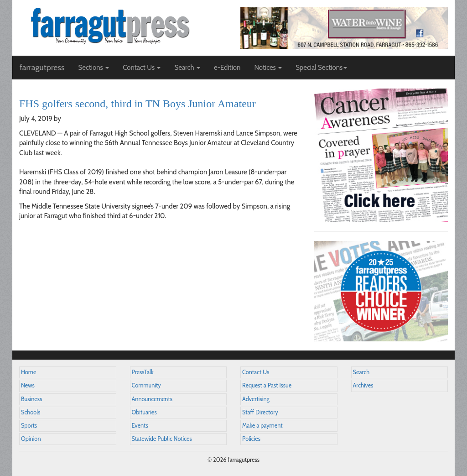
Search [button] (187, 68)
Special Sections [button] (321, 68)
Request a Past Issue (267, 385)
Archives (363, 385)
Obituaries (144, 412)
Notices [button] (268, 68)
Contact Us (256, 372)
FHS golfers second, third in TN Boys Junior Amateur (138, 104)
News (28, 385)
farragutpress (42, 68)
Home (29, 372)
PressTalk (143, 372)
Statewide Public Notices (162, 439)
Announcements (152, 399)
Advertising (256, 399)
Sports (29, 426)
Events (140, 426)
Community (146, 385)
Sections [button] (93, 68)
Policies (251, 439)
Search (361, 372)
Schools (31, 412)
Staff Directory (260, 412)
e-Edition (227, 68)
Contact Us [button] (142, 68)
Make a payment (262, 426)
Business (31, 399)
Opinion (31, 439)
